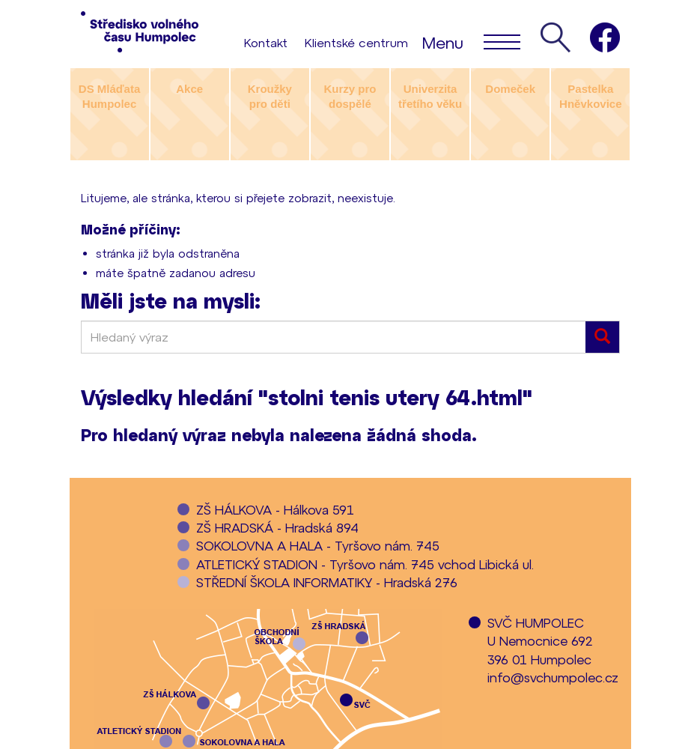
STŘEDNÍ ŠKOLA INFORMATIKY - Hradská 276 (327, 582)
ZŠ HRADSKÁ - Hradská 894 (277, 527)
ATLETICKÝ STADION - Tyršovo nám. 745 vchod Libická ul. (365, 564)
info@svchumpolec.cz (553, 677)
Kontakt (266, 42)
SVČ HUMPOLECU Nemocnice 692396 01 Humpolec (540, 641)
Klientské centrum (356, 42)
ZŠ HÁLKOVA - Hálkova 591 (275, 509)
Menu (471, 41)
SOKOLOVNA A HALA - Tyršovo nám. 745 (318, 545)
